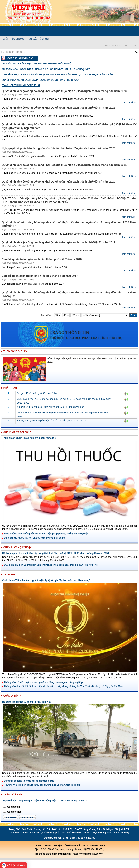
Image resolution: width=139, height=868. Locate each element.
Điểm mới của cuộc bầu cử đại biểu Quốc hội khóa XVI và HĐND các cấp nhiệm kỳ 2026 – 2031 (64, 415)
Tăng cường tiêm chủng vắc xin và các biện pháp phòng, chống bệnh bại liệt (45, 534)
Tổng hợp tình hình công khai (21, 85)
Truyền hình (98, 833)
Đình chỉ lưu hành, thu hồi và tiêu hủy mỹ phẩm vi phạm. (34, 538)
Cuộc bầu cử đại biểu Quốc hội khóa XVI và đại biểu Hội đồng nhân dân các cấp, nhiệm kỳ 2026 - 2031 (64, 401)
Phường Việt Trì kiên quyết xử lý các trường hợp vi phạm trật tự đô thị (41, 785)
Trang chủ (14, 829)
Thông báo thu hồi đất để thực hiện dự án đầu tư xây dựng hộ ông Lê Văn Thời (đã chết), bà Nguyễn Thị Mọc (62, 686)
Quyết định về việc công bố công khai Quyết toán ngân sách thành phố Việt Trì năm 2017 (58, 242)
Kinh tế (125, 829)
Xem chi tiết (129, 103)
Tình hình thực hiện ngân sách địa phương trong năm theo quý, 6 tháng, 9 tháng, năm (57, 75)
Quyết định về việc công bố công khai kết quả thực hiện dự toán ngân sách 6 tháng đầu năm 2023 (64, 91)
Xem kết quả (27, 817)
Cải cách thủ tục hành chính (73, 833)
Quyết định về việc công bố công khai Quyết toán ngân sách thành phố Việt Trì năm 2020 (58, 182)
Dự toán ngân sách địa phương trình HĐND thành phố (36, 64)
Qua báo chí (14, 807)
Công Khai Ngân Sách (21, 58)
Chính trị (68, 829)
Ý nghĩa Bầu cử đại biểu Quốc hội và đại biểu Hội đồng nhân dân (51, 407)
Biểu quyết (11, 817)
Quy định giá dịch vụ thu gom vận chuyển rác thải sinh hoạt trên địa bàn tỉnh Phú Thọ (50, 565)
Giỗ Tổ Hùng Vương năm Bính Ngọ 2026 (97, 829)
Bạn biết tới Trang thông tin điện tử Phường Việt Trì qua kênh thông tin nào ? (45, 801)
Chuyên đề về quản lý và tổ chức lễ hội (37, 393)
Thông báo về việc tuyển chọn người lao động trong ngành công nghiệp (43, 682)
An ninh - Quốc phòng (42, 833)
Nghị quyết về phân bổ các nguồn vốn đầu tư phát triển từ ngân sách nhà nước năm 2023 (59, 148)
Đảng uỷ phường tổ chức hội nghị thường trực (28, 781)
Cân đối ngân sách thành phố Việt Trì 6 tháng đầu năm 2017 (40, 276)
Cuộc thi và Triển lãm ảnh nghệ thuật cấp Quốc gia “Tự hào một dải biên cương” (46, 580)
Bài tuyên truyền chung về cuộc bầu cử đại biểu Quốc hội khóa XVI (52, 421)
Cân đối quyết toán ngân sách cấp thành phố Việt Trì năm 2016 (42, 259)
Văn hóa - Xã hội (19, 833)
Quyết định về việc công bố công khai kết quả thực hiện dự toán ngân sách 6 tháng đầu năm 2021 (64, 165)
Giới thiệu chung (14, 39)
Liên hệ (125, 833)
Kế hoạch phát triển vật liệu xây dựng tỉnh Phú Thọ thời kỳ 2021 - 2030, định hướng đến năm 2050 (56, 553)
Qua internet (14, 812)
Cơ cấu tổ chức (39, 39)
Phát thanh (113, 833)
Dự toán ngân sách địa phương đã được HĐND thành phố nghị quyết (46, 69)
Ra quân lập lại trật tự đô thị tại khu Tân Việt (26, 702)
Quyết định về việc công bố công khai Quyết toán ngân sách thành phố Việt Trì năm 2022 (58, 108)
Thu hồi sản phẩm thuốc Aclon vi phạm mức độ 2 (29, 438)
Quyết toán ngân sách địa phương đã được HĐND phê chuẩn (40, 80)
